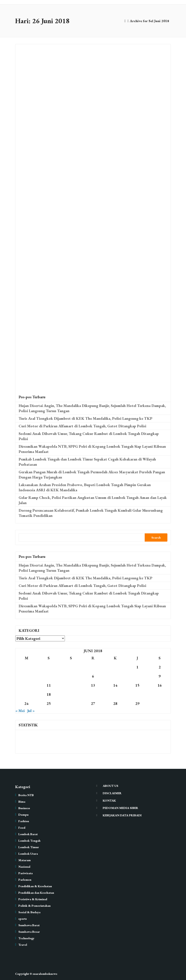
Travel (23, 945)
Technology (26, 938)
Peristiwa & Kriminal (33, 899)
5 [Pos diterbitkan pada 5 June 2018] (71, 676)
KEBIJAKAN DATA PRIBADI (122, 815)
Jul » (31, 711)
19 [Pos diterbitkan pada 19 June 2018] (71, 694)
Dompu (23, 815)
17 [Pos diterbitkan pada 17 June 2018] (26, 694)
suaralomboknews (45, 974)
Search (156, 537)
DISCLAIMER (112, 793)
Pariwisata (26, 873)
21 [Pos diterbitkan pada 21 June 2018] (115, 694)
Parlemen (25, 880)
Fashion (24, 821)
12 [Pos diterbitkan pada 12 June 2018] (71, 685)
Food (22, 828)
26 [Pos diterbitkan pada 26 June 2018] (71, 703)
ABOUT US (111, 786)
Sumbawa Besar (29, 932)
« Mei (20, 711)
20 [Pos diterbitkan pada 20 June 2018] (93, 694)
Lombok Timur (29, 847)
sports (23, 919)
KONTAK (109, 800)
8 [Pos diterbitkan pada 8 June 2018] (137, 676)
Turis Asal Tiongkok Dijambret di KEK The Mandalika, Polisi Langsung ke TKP (85, 418)
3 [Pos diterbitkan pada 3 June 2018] (26, 676)
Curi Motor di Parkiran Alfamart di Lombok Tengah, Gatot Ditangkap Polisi (82, 426)
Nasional (24, 867)
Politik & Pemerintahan (34, 906)
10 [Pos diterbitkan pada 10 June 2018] (26, 685)
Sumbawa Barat (29, 925)
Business (24, 808)
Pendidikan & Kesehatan (35, 886)
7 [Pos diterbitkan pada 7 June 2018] (115, 676)
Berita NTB (26, 795)
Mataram (25, 860)
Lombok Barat (28, 834)
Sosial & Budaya (29, 912)
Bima (22, 802)
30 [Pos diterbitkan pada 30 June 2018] (160, 703)
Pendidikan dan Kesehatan (36, 893)
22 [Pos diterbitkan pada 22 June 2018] (137, 694)
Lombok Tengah (29, 841)
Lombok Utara (28, 854)
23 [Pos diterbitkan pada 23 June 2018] (160, 694)
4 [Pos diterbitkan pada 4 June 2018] (49, 676)
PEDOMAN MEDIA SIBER (120, 808)
